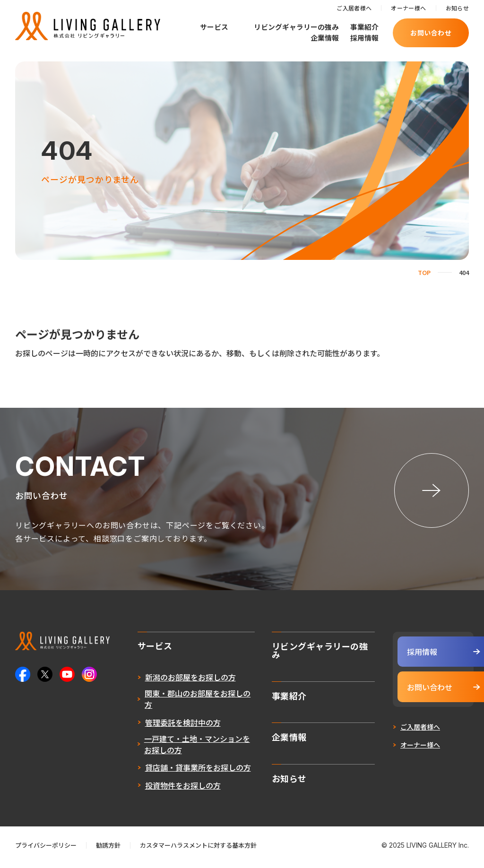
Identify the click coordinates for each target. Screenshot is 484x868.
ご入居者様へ (354, 8)
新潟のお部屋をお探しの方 (172, 681)
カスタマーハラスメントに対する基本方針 (198, 849)
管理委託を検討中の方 (164, 726)
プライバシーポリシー (46, 849)
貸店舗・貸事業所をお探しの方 (180, 771)
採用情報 (364, 38)
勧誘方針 (108, 849)
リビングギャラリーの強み (296, 27)
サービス (214, 27)
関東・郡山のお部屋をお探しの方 (180, 703)
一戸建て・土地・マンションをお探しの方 (179, 748)
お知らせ (457, 8)
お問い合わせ (431, 33)
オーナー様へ (408, 8)
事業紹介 (364, 27)
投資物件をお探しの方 (164, 789)
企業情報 (325, 38)
